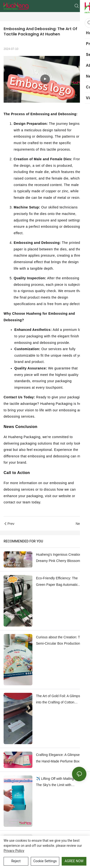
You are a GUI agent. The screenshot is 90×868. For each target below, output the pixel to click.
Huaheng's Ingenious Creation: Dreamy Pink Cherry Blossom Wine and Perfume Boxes (59, 558)
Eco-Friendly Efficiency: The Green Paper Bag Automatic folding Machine (57, 582)
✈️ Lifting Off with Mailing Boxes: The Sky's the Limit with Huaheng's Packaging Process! (60, 782)
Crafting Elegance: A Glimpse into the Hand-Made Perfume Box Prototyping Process (61, 759)
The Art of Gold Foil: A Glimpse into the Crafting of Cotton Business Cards (59, 700)
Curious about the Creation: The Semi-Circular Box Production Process (60, 641)
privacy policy (14, 851)
